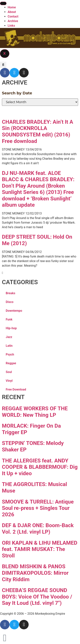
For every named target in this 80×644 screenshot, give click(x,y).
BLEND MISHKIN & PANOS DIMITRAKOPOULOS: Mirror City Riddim (35, 573)
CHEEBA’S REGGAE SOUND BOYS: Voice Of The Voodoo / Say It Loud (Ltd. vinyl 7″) (37, 597)
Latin (9, 346)
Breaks (11, 293)
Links (11, 26)
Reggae (11, 363)
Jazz (9, 337)
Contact (13, 16)
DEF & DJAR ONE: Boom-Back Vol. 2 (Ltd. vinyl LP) (38, 529)
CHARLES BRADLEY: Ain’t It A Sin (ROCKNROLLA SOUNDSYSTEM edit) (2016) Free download (38, 132)
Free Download (16, 389)
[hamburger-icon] (3, 3)
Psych (10, 354)
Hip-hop (11, 328)
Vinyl (9, 381)
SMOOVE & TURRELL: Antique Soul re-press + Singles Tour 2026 (38, 508)
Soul (9, 372)
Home (12, 7)
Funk (9, 319)
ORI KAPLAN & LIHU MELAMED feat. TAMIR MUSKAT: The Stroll (40, 549)
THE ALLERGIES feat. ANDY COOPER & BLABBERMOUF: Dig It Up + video (40, 467)
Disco (10, 302)
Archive (13, 21)
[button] (3, 65)
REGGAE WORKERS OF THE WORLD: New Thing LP (35, 412)
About (12, 12)
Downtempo (14, 311)
